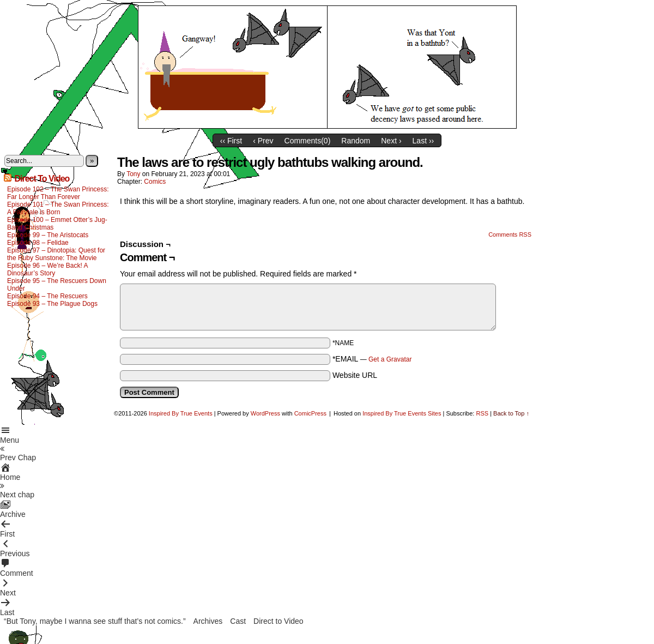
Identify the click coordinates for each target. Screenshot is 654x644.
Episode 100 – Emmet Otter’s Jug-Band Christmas (57, 224)
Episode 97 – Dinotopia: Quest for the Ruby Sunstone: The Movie (56, 254)
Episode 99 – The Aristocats (48, 235)
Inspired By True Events (181, 413)
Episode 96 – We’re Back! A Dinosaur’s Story (47, 269)
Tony (133, 174)
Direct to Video (278, 621)
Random (356, 141)
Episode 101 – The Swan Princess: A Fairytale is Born (58, 208)
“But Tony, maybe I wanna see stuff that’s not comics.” (95, 621)
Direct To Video (42, 179)
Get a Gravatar (390, 359)
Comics (155, 182)
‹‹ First (231, 141)
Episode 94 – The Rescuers (47, 296)
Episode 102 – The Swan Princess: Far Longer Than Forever (58, 193)
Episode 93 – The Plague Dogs (52, 304)
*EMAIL (372, 359)
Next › (391, 141)
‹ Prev (263, 141)
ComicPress (310, 413)
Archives (208, 621)
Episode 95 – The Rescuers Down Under (57, 285)
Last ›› (423, 141)
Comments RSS (510, 234)
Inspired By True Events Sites (402, 413)
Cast (238, 621)
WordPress (265, 413)
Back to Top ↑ (511, 413)
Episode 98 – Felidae (38, 243)
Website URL (355, 375)
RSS (482, 413)
